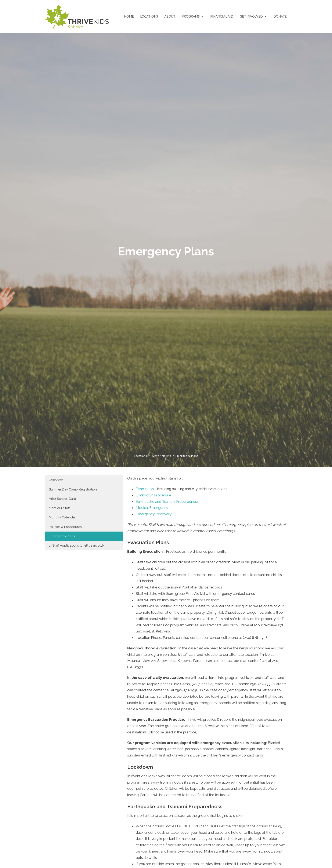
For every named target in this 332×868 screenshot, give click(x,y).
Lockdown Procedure (154, 495)
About (170, 16)
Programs (193, 17)
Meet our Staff (59, 508)
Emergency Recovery (154, 514)
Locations (149, 16)
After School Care (62, 499)
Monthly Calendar (62, 517)
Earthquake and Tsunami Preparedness (167, 502)
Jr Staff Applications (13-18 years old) (76, 546)
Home (129, 16)
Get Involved (253, 17)
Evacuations (146, 489)
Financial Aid (222, 16)
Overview (56, 480)
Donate (280, 16)
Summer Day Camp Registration (73, 489)
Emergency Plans (62, 536)
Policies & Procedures (65, 527)
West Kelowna (161, 456)
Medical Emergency (152, 508)
